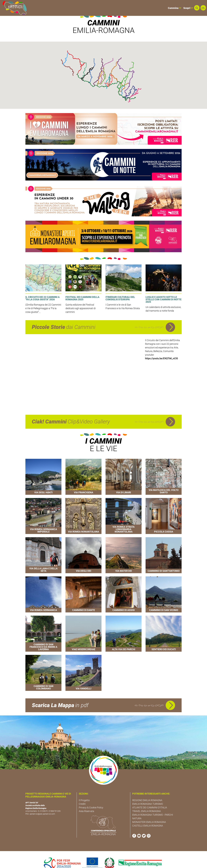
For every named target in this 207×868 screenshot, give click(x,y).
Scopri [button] (188, 8)
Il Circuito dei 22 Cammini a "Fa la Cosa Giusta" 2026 (42, 290)
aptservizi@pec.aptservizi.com (42, 806)
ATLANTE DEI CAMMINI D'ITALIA (150, 799)
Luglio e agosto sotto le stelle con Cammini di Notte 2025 (164, 292)
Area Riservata (86, 803)
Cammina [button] (175, 8)
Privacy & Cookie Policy (91, 799)
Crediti (82, 796)
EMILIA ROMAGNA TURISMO (148, 796)
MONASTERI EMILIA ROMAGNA (149, 814)
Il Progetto (84, 792)
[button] (197, 8)
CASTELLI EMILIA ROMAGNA (148, 818)
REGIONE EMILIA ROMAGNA (147, 792)
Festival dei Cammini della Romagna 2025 (82, 290)
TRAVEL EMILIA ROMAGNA (147, 803)
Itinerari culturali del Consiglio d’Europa (120, 290)
